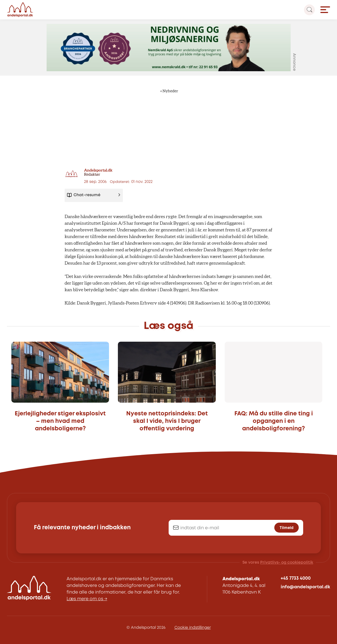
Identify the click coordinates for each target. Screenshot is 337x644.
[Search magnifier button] (309, 10)
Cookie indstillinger (193, 628)
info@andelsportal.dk (305, 587)
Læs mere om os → (87, 599)
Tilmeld (287, 528)
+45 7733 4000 (296, 578)
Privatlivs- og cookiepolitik (287, 563)
